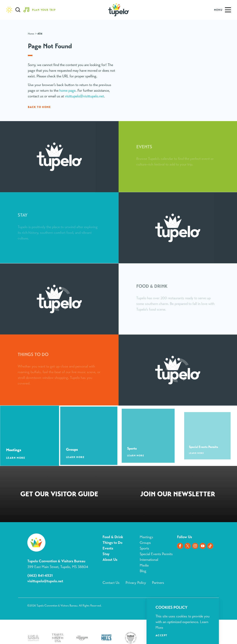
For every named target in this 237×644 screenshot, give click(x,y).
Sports (144, 548)
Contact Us (111, 583)
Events (108, 548)
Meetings (146, 537)
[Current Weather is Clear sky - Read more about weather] (9, 10)
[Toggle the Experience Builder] (41, 10)
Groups (145, 543)
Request (59, 495)
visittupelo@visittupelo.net (84, 96)
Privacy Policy (136, 583)
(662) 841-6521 (40, 575)
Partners (158, 583)
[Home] (118, 10)
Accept (161, 635)
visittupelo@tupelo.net (45, 581)
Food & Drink (113, 537)
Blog (143, 571)
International (149, 560)
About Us (110, 560)
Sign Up (178, 495)
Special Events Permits (156, 554)
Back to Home (39, 107)
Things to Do (112, 543)
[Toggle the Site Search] (18, 10)
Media (144, 565)
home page (67, 90)
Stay (106, 554)
